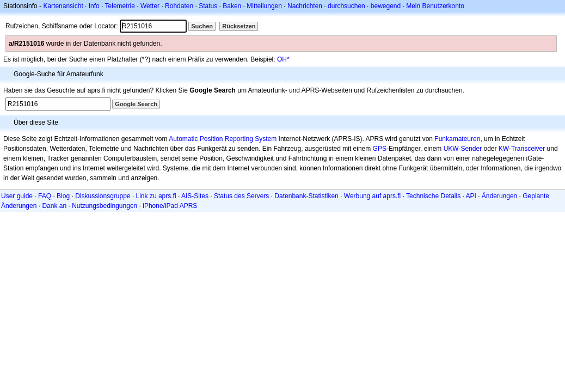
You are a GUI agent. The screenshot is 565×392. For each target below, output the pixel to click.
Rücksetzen (239, 26)
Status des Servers (241, 196)
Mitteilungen (264, 6)
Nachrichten (305, 6)
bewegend (386, 6)
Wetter (150, 6)
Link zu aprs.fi (156, 196)
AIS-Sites (195, 196)
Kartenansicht (63, 6)
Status (208, 6)
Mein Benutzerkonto (435, 6)
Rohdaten (179, 6)
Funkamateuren (457, 139)
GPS (380, 149)
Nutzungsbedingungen (105, 206)
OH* (283, 59)
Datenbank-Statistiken (306, 196)
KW (504, 149)
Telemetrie (120, 6)
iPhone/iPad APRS (170, 206)
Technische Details (433, 196)
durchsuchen (346, 6)
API (471, 196)
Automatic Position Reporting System (223, 139)
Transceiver (528, 149)
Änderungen (499, 196)
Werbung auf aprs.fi (373, 196)
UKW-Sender (463, 149)
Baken (232, 6)
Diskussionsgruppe (103, 196)
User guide (17, 196)
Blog (63, 196)
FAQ (45, 196)
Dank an (54, 206)
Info (94, 6)
